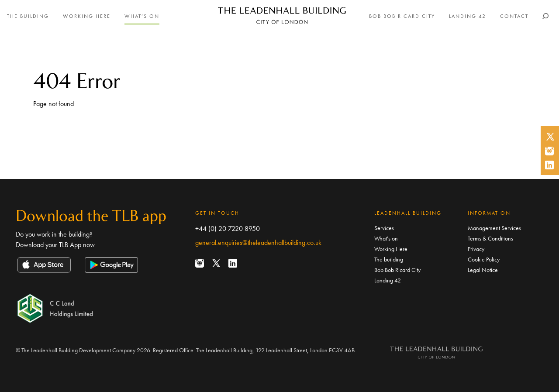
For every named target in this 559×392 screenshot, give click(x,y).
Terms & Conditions (490, 238)
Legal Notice (483, 270)
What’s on (142, 16)
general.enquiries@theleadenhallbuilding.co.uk (258, 242)
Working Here (87, 16)
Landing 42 (468, 16)
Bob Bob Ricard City (402, 16)
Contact (514, 16)
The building (28, 16)
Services (384, 228)
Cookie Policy (484, 259)
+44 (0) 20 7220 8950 (228, 229)
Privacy (476, 249)
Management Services (494, 228)
